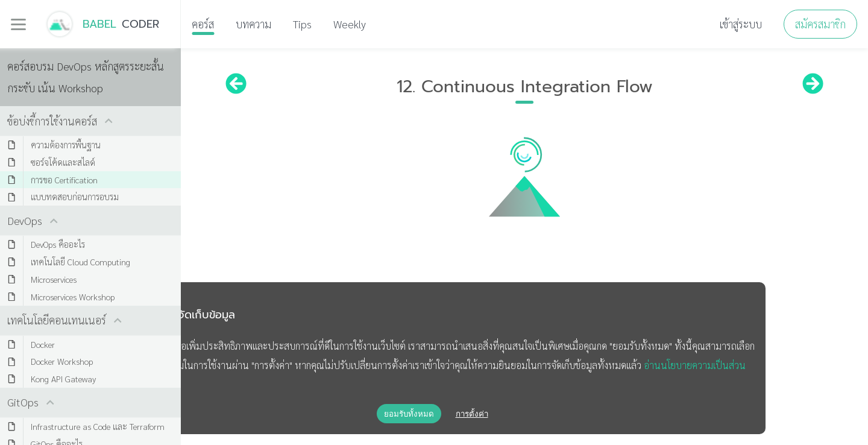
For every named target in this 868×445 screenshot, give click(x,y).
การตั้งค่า (472, 414)
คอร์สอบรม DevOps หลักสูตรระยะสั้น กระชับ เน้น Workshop (86, 77)
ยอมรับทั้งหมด (409, 414)
